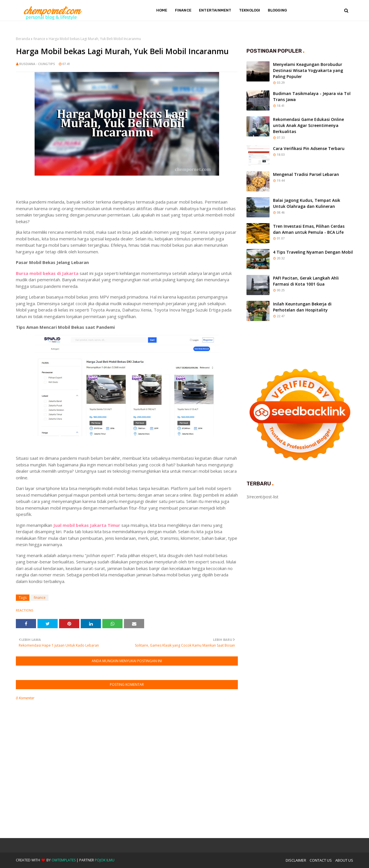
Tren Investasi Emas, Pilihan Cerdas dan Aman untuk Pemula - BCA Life (309, 229)
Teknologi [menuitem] (250, 10)
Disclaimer (296, 860)
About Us (344, 860)
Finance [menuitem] (183, 10)
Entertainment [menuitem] (215, 10)
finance (39, 39)
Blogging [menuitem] (277, 10)
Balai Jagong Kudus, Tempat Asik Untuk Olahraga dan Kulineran (307, 203)
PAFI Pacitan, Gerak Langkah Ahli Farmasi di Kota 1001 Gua (306, 281)
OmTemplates (64, 860)
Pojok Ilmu (105, 860)
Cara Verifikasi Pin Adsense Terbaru (309, 148)
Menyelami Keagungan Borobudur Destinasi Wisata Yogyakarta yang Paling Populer (308, 70)
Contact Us (321, 860)
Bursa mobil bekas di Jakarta (47, 273)
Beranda (23, 39)
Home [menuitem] (162, 10)
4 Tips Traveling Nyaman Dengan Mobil (313, 252)
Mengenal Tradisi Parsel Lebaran (306, 174)
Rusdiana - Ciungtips (37, 64)
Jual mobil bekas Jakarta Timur (87, 525)
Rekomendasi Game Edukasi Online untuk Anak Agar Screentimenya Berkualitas (308, 125)
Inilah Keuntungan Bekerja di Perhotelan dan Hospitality (302, 307)
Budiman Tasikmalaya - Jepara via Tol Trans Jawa (312, 96)
